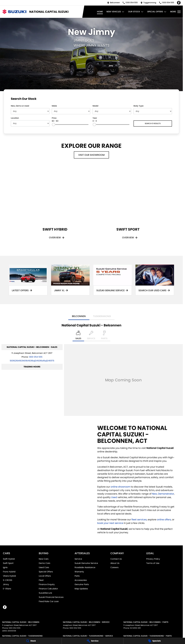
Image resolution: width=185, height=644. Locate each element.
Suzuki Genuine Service (86, 563)
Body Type (138, 106)
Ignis (5, 567)
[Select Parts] (104, 336)
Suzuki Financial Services (51, 597)
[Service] (92, 641)
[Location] (78, 336)
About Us (115, 563)
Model (95, 106)
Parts (77, 576)
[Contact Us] (113, 3)
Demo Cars (44, 563)
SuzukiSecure (45, 593)
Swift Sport (8, 563)
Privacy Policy (153, 559)
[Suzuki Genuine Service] (113, 280)
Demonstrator (166, 494)
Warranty (79, 572)
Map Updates (81, 589)
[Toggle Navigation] (175, 12)
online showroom (120, 487)
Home (100, 12)
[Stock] (31, 641)
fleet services (139, 520)
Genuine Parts (82, 584)
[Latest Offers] (28, 280)
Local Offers (45, 576)
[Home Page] (14, 12)
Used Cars (44, 567)
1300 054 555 (36, 357)
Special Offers (46, 572)
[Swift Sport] (128, 206)
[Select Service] (91, 336)
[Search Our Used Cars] (155, 280)
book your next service (110, 523)
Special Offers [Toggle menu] (157, 12)
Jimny (6, 584)
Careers (114, 567)
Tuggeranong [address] (102, 316)
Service (78, 559)
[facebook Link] (179, 3)
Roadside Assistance (85, 567)
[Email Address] (32, 361)
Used (114, 497)
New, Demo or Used (20, 106)
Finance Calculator (48, 589)
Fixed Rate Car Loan (49, 601)
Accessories (81, 580)
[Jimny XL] (70, 280)
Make (54, 106)
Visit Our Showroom (91, 155)
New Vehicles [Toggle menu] (115, 12)
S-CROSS (8, 580)
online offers (164, 520)
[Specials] (154, 641)
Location (15, 118)
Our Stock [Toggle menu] (136, 12)
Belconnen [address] (79, 316)
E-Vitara (7, 589)
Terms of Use (153, 563)
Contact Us (116, 559)
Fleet (41, 580)
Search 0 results (153, 123)
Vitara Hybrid (9, 576)
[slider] (54, 125)
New (154, 494)
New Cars (44, 559)
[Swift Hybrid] (55, 206)
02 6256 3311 (135, 628)
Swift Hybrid (9, 559)
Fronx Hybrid (9, 572)
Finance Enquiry (47, 584)
